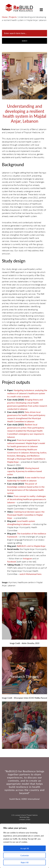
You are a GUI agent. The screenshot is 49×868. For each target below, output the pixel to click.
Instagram (28, 558)
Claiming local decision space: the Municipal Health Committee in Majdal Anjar (26, 515)
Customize (25, 855)
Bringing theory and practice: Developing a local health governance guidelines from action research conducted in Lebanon (27, 404)
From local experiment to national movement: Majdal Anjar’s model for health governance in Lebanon (26, 443)
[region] (24, 846)
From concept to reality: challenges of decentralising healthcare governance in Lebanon (27, 499)
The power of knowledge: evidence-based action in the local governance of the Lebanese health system (26, 488)
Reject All (25, 862)
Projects (13, 17)
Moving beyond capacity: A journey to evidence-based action (24, 471)
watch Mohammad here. (31, 574)
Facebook (12, 562)
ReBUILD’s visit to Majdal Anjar (31, 546)
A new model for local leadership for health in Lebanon (26, 479)
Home (5, 17)
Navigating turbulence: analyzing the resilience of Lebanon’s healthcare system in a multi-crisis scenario (27, 393)
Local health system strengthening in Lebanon (21, 523)
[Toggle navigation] (41, 8)
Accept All (25, 848)
